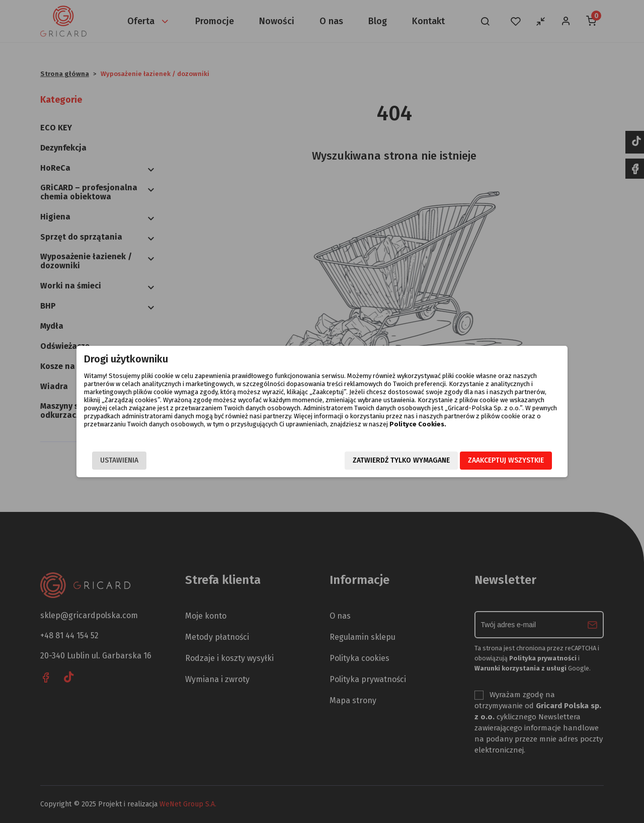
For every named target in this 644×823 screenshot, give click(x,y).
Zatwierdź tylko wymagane (401, 460)
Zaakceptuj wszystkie (506, 460)
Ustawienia (119, 460)
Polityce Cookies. (418, 424)
